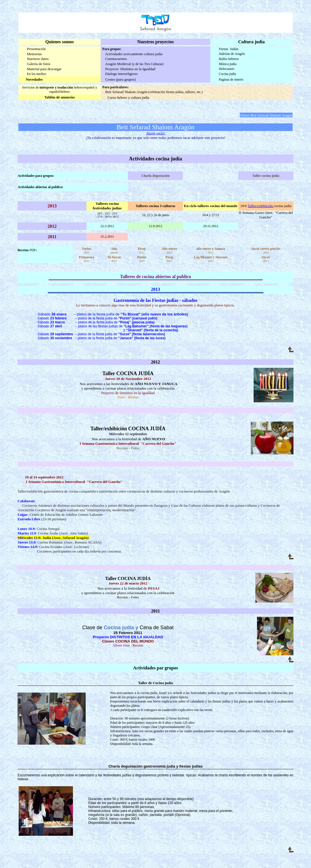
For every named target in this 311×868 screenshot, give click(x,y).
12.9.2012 (155, 226)
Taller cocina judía (266, 176)
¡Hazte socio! (155, 133)
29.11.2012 (210, 226)
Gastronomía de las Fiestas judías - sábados (156, 300)
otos (136, 448)
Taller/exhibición (261, 206)
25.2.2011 (107, 237)
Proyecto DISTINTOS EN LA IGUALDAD (128, 637)
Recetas (122, 448)
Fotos (121, 397)
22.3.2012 (107, 226)
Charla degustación (155, 176)
